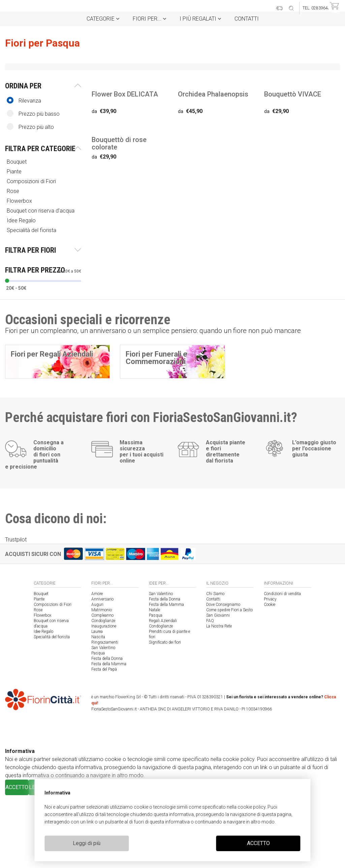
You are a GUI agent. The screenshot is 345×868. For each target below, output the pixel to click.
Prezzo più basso (33, 114)
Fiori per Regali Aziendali (52, 354)
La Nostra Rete (219, 699)
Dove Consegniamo (223, 677)
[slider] (7, 281)
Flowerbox (20, 201)
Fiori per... (149, 19)
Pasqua (98, 726)
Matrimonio (102, 683)
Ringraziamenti (105, 715)
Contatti (247, 19)
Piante (15, 172)
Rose (14, 191)
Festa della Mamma (109, 737)
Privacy (270, 672)
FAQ (210, 694)
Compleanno (102, 688)
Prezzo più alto (30, 127)
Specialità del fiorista (32, 230)
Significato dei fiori (165, 715)
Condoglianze (103, 694)
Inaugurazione (104, 699)
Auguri (97, 677)
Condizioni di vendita (282, 667)
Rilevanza (24, 100)
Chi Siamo (215, 667)
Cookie (270, 677)
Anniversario (102, 672)
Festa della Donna (107, 731)
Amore (97, 667)
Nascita (98, 710)
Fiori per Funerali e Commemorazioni (156, 358)
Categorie (103, 19)
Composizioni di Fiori (32, 181)
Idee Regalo (22, 220)
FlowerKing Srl (128, 770)
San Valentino (103, 721)
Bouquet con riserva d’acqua (41, 211)
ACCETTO (258, 843)
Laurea (97, 704)
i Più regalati (200, 19)
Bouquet (17, 162)
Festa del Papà (104, 742)
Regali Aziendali (163, 694)
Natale (154, 683)
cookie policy (252, 807)
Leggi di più (87, 843)
